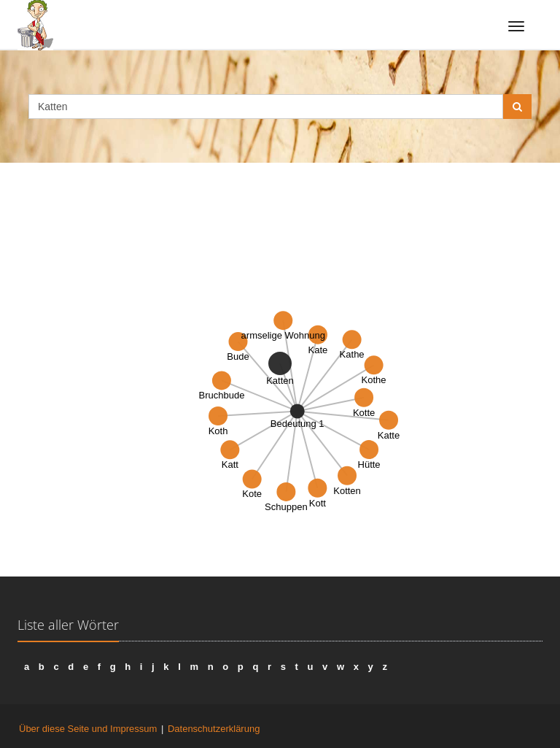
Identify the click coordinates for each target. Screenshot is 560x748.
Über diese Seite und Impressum (88, 729)
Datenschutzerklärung (214, 729)
